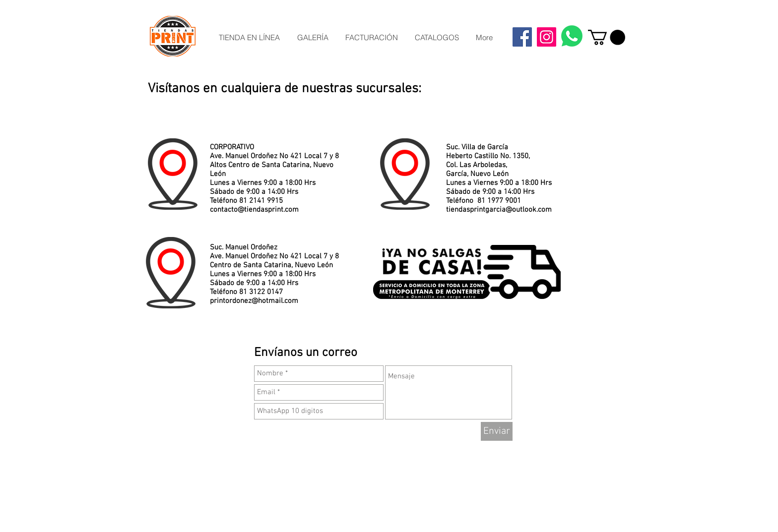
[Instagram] (547, 37)
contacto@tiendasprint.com (254, 210)
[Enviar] (497, 431)
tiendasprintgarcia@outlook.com (499, 210)
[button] (607, 37)
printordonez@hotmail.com (254, 301)
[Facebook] (522, 37)
